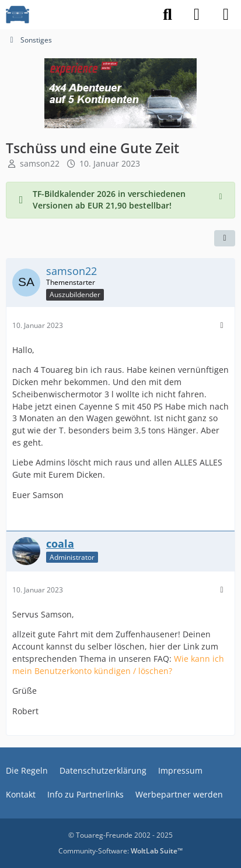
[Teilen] (225, 238)
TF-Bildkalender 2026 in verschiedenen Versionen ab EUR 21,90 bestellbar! (109, 200)
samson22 (40, 163)
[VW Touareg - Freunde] (18, 15)
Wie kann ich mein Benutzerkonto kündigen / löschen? (118, 665)
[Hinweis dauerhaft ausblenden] (222, 195)
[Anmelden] (197, 15)
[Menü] (226, 15)
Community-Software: (120, 851)
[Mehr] (222, 325)
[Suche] (167, 15)
